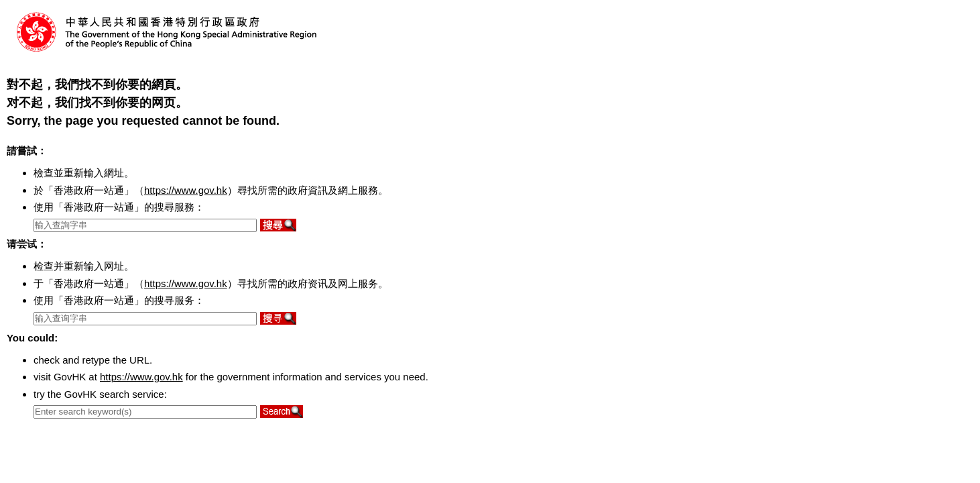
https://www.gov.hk (186, 190)
